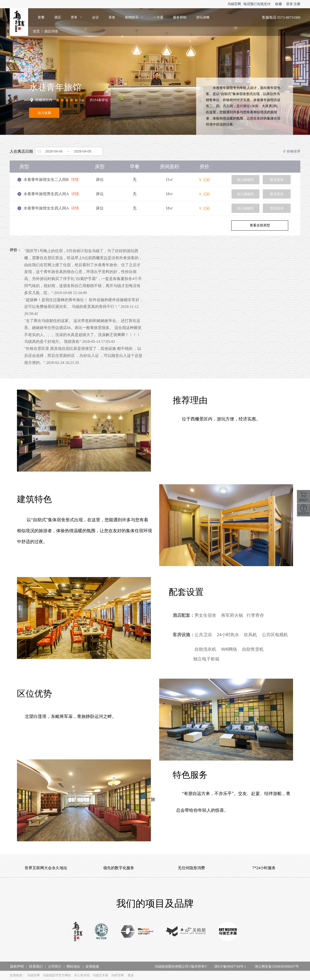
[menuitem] (77, 17)
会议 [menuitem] (95, 17)
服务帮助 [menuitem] (180, 17)
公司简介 (55, 967)
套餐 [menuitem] (41, 17)
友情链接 (92, 967)
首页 (36, 31)
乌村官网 (117, 975)
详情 (75, 180)
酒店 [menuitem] (58, 17)
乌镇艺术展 (100, 975)
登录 (289, 4)
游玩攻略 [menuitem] (203, 17)
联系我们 (36, 967)
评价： (15, 250)
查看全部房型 (260, 225)
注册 (297, 4)
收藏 (279, 4)
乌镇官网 (234, 4)
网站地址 (73, 967)
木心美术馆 (82, 975)
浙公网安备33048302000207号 (277, 967)
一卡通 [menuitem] (158, 17)
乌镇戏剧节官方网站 (57, 975)
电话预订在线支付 (257, 4)
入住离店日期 (21, 151)
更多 (131, 975)
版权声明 (17, 967)
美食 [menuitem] (112, 17)
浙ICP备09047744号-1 (230, 967)
